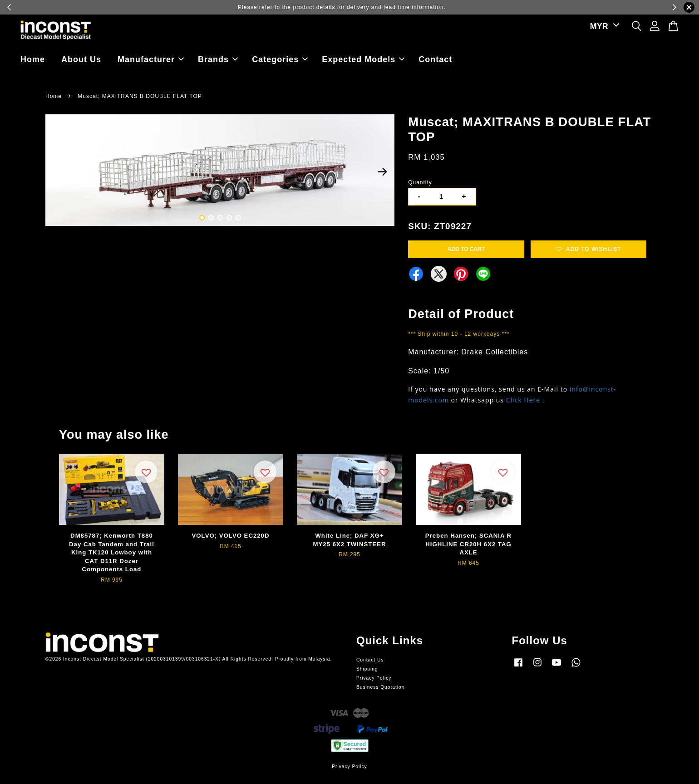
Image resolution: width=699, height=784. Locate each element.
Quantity (420, 182)
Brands (218, 59)
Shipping (367, 669)
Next (382, 171)
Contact (435, 59)
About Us (81, 59)
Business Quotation (380, 687)
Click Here (523, 400)
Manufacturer (151, 59)
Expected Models (363, 59)
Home (33, 59)
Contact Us (370, 660)
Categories (280, 59)
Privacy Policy (374, 678)
